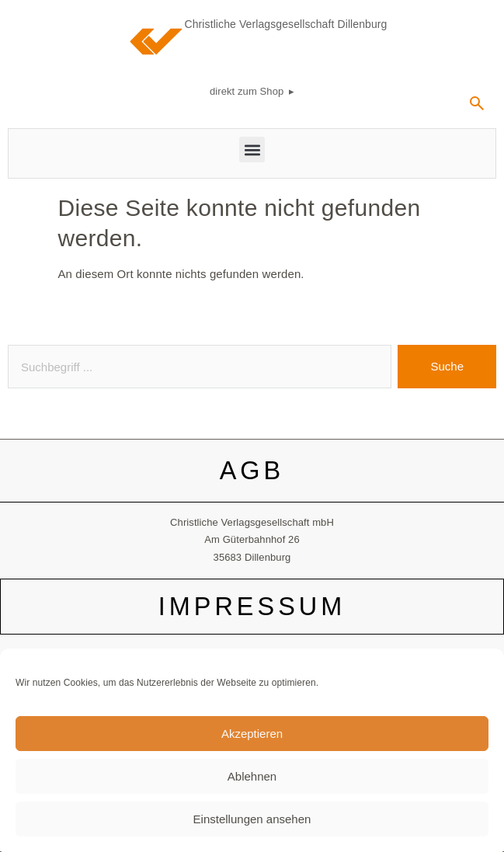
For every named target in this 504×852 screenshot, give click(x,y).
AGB (252, 471)
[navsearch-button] (477, 109)
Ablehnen (252, 784)
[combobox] (200, 367)
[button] (252, 150)
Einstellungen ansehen (252, 827)
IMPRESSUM (252, 607)
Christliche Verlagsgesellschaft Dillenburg (286, 24)
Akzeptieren (252, 741)
